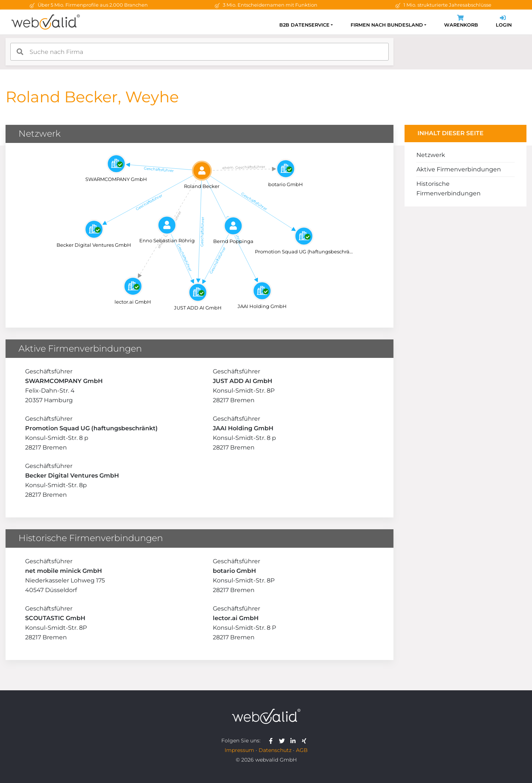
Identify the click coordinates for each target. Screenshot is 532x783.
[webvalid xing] (305, 741)
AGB (302, 750)
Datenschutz (275, 750)
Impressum (239, 750)
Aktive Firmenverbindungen (459, 169)
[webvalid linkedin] (295, 741)
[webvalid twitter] (284, 741)
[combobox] (199, 52)
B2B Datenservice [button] (304, 25)
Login (504, 22)
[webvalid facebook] (272, 741)
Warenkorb (461, 22)
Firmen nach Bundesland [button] (387, 25)
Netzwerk (431, 155)
